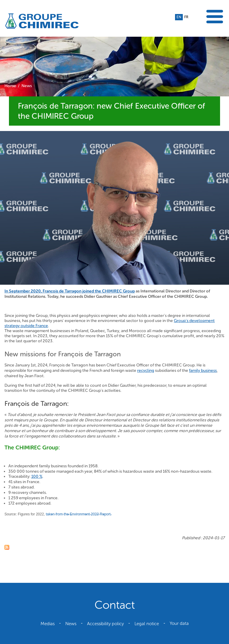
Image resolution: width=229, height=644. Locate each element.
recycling (146, 370)
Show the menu (215, 17)
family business (203, 370)
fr (186, 17)
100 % (37, 476)
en (179, 17)
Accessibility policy (105, 624)
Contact (115, 605)
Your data (179, 623)
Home (10, 86)
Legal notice (147, 624)
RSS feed (7, 547)
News (27, 86)
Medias (48, 624)
